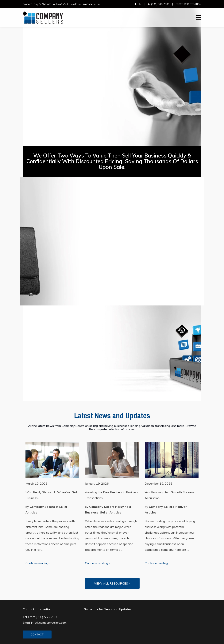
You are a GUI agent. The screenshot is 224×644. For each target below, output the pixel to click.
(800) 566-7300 (160, 4)
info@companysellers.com (49, 623)
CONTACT (37, 635)
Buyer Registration (189, 4)
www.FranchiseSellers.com (84, 4)
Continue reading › (38, 563)
